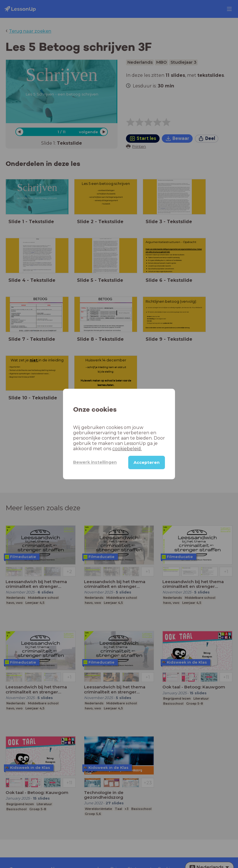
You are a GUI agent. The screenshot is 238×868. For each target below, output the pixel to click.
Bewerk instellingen (95, 462)
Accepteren (147, 462)
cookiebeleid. (127, 449)
